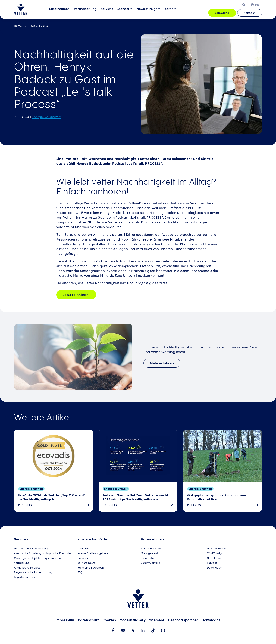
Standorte (125, 13)
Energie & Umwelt (46, 117)
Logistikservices (24, 577)
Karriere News (86, 563)
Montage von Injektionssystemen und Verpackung (38, 561)
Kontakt (250, 13)
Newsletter (214, 558)
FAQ (80, 573)
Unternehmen (59, 13)
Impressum (65, 620)
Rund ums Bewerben (91, 568)
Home (18, 26)
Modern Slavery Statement (142, 620)
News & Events (38, 26)
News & (149, 13)
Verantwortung (85, 13)
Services (107, 13)
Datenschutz (89, 620)
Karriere (171, 13)
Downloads (214, 568)
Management (149, 554)
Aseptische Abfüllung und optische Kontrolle (42, 554)
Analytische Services (27, 568)
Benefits (83, 558)
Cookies (109, 620)
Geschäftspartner (183, 620)
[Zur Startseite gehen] (21, 9)
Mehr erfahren (162, 363)
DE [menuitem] (257, 5)
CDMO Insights (216, 554)
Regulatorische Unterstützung (33, 573)
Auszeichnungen (151, 549)
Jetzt (76, 295)
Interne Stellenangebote (93, 554)
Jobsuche (222, 13)
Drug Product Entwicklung (31, 549)
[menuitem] (59, 13)
